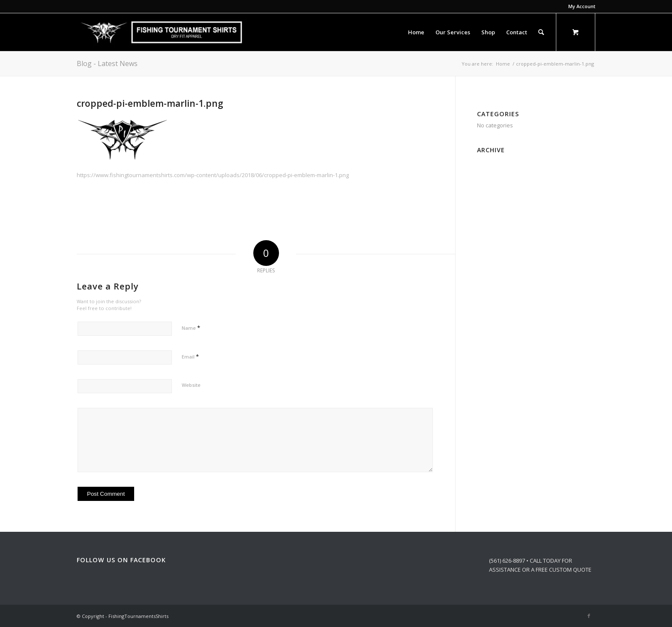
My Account (582, 6)
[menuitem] (580, 6)
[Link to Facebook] (589, 616)
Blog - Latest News (107, 63)
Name (191, 328)
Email (190, 356)
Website (191, 385)
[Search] (541, 32)
